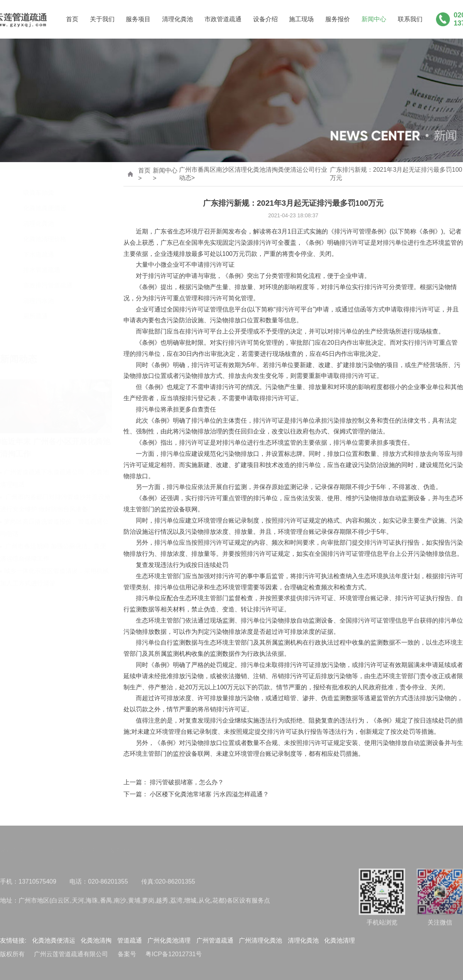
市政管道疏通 (223, 19)
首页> (144, 174)
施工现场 (301, 19)
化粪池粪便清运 (45, 201)
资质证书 (85, 847)
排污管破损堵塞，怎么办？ (187, 783)
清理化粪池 (177, 19)
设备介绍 (265, 19)
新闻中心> (165, 174)
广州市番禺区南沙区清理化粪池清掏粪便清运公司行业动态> (253, 174)
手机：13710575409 (28, 884)
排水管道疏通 (42, 263)
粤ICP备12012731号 (174, 957)
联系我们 (410, 19)
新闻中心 (374, 19)
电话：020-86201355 (99, 884)
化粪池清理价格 (45, 232)
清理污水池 (39, 294)
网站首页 (12, 847)
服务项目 (138, 19)
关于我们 (102, 19)
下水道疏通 (39, 247)
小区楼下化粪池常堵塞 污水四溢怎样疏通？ (209, 795)
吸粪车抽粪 (39, 185)
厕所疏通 (35, 309)
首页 (72, 19)
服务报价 (338, 19)
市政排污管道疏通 (48, 278)
